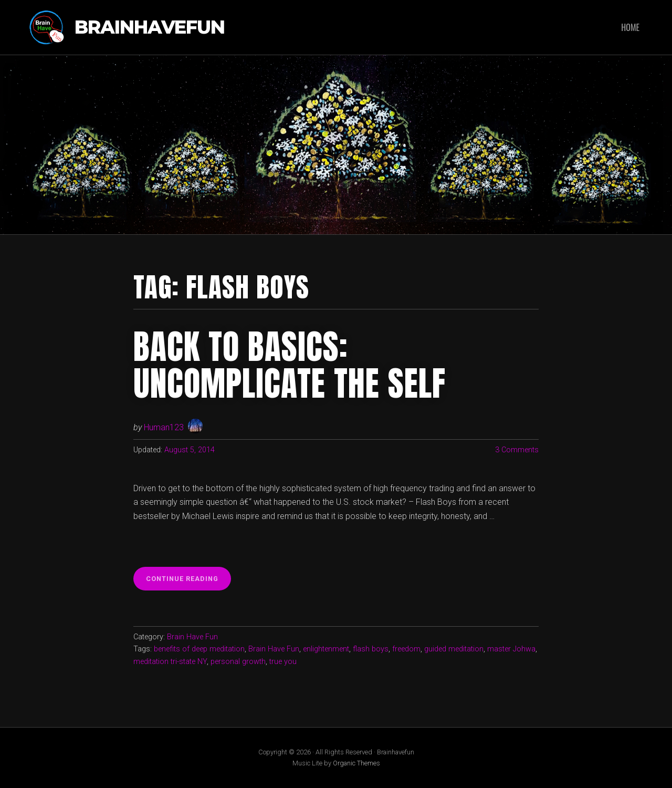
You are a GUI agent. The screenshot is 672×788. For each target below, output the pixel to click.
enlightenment (326, 649)
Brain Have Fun (192, 637)
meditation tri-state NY (170, 662)
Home (630, 27)
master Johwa (511, 649)
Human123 (164, 427)
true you (283, 662)
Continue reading (188, 582)
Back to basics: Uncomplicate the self (290, 365)
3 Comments (517, 450)
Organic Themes (356, 763)
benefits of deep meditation (199, 649)
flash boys (371, 649)
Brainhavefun (150, 28)
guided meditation (454, 649)
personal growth (238, 662)
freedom (406, 649)
